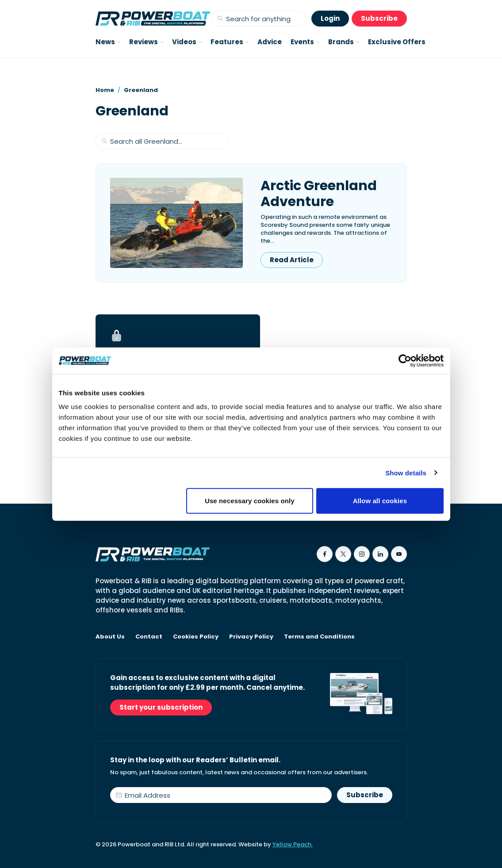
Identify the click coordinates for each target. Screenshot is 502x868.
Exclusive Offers (397, 42)
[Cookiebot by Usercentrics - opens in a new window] (405, 360)
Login (330, 18)
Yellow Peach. (293, 844)
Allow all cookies (380, 501)
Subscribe (379, 18)
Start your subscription (161, 707)
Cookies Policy (196, 637)
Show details (406, 472)
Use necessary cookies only (250, 501)
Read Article (292, 260)
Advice (270, 42)
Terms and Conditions (319, 637)
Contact (149, 637)
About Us (110, 637)
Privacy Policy (251, 637)
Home (105, 90)
